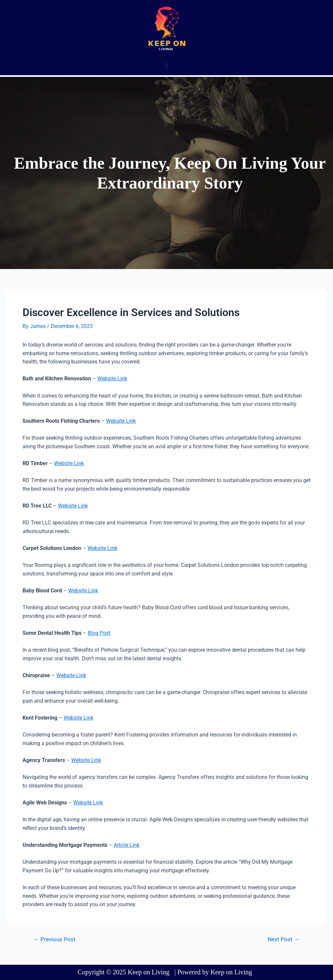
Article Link (127, 845)
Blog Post (99, 633)
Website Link (112, 379)
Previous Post (55, 939)
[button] (166, 66)
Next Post (284, 939)
